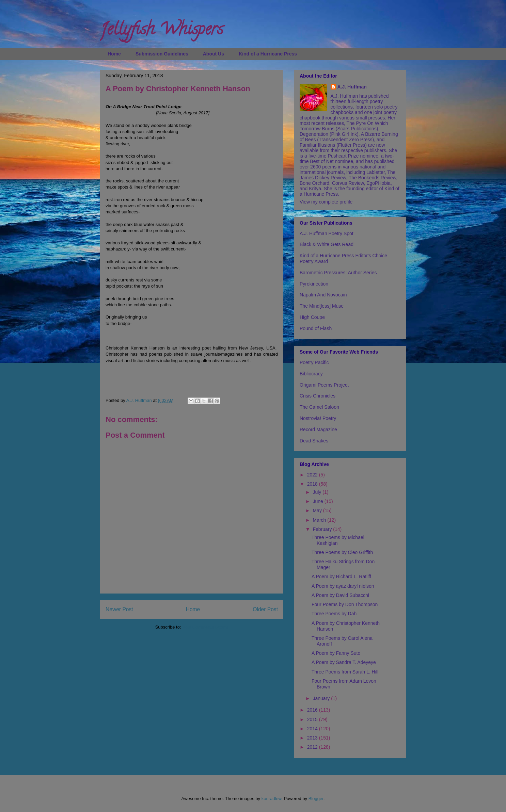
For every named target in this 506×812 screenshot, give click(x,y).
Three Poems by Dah (334, 614)
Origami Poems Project (324, 385)
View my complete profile (326, 202)
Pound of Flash (316, 328)
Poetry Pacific (314, 362)
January (322, 698)
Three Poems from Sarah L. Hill (345, 672)
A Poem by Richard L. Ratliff (341, 576)
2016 (313, 710)
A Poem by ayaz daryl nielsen (343, 586)
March (320, 520)
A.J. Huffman (352, 87)
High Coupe (312, 317)
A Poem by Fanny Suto (336, 653)
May (318, 510)
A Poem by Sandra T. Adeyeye (344, 662)
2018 (313, 484)
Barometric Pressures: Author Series (338, 273)
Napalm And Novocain (323, 295)
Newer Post (119, 609)
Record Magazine (318, 429)
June (318, 501)
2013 (313, 738)
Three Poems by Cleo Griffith (342, 552)
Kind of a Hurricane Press (268, 54)
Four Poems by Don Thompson (345, 604)
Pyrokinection (314, 284)
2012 (313, 747)
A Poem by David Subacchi (340, 595)
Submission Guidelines (162, 54)
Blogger (316, 799)
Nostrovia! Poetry (318, 418)
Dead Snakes (314, 441)
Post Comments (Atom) (205, 627)
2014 (313, 729)
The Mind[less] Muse (322, 306)
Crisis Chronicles (318, 396)
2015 (313, 719)
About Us (214, 54)
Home (114, 54)
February (323, 529)
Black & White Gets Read (327, 244)
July (318, 492)
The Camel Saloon (319, 407)
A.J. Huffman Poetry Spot (327, 233)
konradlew (272, 799)
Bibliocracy (311, 374)
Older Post (265, 609)
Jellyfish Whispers (162, 31)
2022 (313, 475)
